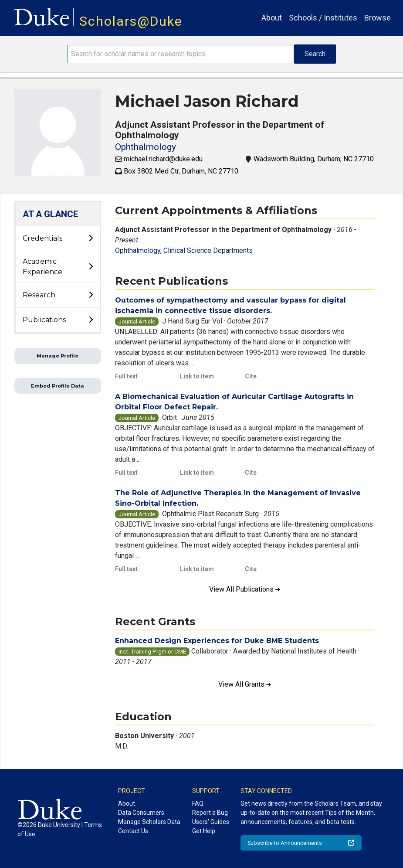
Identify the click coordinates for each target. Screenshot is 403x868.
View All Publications (245, 589)
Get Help (204, 831)
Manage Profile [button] (58, 356)
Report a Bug (210, 813)
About (272, 18)
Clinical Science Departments (208, 250)
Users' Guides (211, 822)
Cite (251, 376)
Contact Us (133, 831)
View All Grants (245, 684)
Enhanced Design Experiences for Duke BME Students (217, 641)
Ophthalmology (146, 147)
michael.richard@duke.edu (163, 159)
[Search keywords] (180, 54)
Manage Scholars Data (149, 822)
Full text (126, 376)
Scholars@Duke (131, 21)
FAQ (198, 803)
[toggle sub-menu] (91, 238)
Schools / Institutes (323, 18)
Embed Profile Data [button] (58, 386)
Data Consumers (141, 813)
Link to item (197, 376)
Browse (378, 18)
